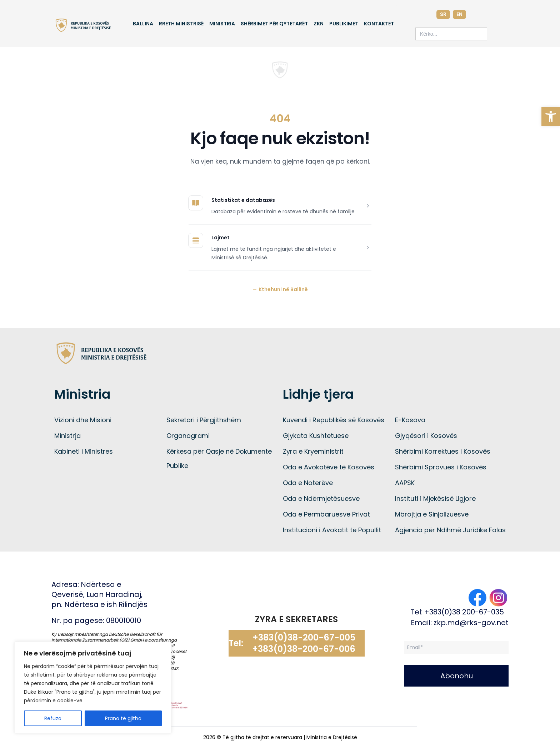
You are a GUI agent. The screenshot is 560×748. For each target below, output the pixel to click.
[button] (551, 116)
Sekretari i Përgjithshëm (204, 420)
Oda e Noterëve (308, 483)
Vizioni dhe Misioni (83, 420)
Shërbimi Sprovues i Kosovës (441, 467)
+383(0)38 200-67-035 (464, 612)
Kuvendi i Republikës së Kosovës (334, 420)
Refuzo (53, 718)
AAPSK (405, 483)
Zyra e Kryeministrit (313, 451)
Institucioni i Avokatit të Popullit (332, 530)
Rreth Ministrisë (181, 24)
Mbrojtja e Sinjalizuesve (432, 514)
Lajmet (221, 238)
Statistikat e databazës (243, 200)
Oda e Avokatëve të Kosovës (329, 467)
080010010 (124, 620)
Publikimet (344, 24)
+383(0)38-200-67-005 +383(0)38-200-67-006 (304, 643)
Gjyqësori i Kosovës (426, 436)
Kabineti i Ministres (84, 451)
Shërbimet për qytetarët (274, 24)
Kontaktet (379, 24)
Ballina (143, 24)
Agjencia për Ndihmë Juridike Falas (450, 530)
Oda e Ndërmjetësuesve (321, 498)
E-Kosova (410, 420)
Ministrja (67, 436)
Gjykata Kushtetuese (316, 436)
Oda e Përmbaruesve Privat (326, 514)
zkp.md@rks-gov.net (471, 623)
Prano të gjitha (123, 718)
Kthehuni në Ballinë (280, 289)
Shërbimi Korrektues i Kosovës (443, 451)
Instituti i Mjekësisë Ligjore (435, 498)
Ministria (222, 24)
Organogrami (188, 436)
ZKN (319, 24)
